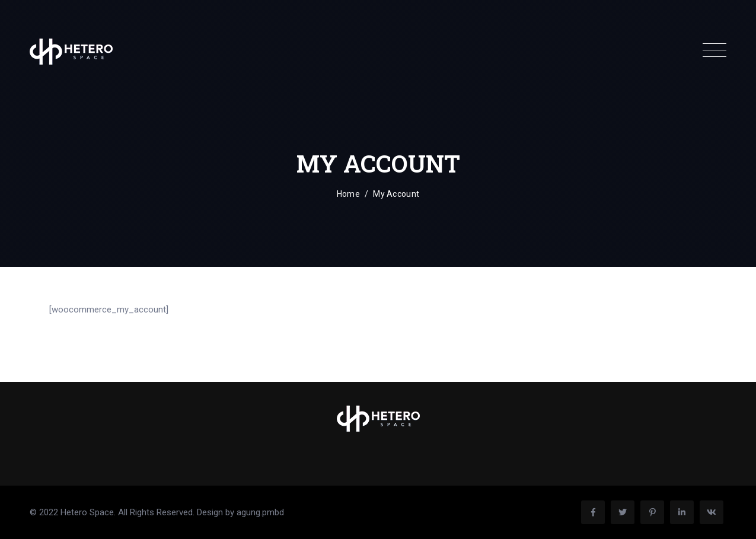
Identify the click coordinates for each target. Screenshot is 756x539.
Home (348, 194)
